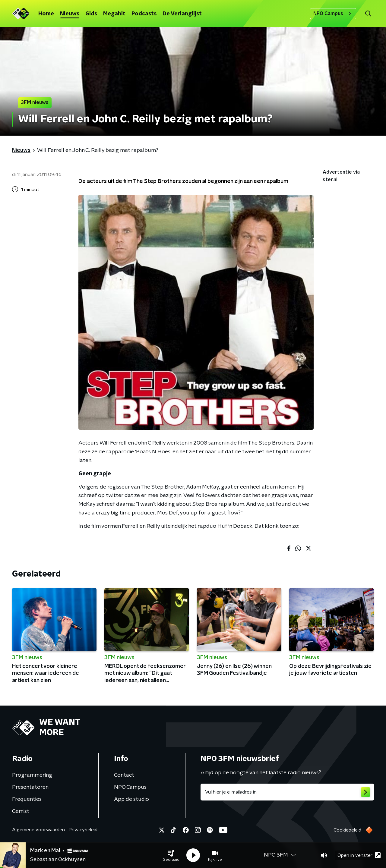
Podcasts (144, 14)
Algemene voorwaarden (38, 830)
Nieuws (70, 14)
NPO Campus (333, 14)
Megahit (114, 14)
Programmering (32, 775)
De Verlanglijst (182, 14)
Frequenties (27, 799)
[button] (171, 855)
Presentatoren (30, 787)
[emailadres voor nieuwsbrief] (287, 792)
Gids (91, 14)
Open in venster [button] (359, 855)
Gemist (21, 811)
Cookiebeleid (347, 830)
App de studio (131, 799)
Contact (124, 775)
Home (46, 14)
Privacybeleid (83, 830)
